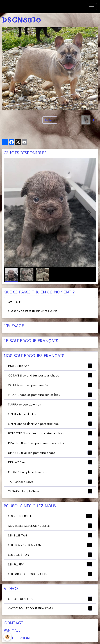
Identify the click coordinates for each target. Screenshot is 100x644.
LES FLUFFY (50, 564)
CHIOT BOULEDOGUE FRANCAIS (50, 608)
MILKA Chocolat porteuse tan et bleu (50, 395)
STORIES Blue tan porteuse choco (50, 453)
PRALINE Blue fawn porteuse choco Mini (50, 443)
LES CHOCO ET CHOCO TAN (50, 574)
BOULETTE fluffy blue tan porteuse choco (50, 433)
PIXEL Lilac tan (50, 366)
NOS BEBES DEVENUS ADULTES (50, 526)
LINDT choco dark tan (50, 414)
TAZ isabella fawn (50, 482)
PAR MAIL (12, 630)
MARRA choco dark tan (50, 404)
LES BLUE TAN (50, 535)
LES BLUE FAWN (50, 555)
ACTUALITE (16, 302)
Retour (50, 120)
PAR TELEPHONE (18, 638)
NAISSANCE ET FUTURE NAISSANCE (32, 311)
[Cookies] (7, 637)
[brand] (21, 7)
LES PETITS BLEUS (50, 516)
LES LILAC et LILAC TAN (50, 545)
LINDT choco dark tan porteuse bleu (50, 424)
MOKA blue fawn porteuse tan (50, 385)
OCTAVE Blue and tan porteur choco (50, 375)
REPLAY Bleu (50, 462)
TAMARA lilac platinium (50, 491)
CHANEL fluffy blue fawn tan (50, 472)
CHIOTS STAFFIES (50, 599)
